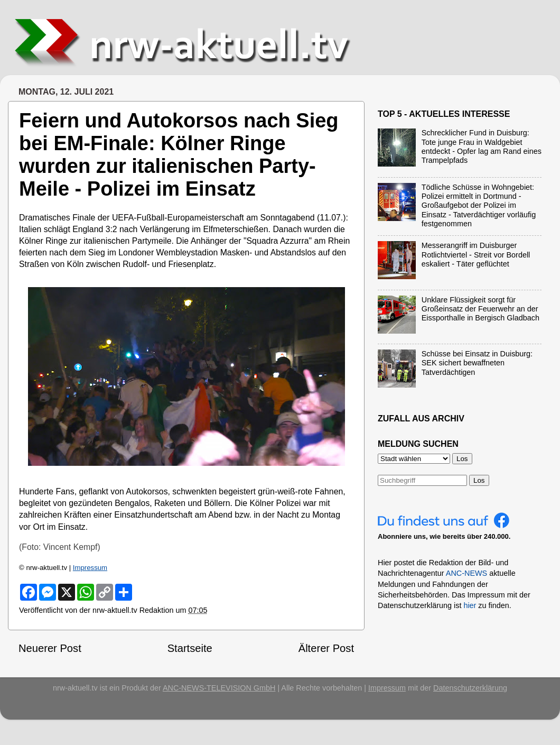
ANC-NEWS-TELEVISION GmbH (219, 688)
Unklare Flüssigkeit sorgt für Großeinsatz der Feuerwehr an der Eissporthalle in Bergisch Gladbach (480, 309)
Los (479, 480)
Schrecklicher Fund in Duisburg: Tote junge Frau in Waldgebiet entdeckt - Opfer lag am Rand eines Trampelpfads (482, 146)
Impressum (90, 568)
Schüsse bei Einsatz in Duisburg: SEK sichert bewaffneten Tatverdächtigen (477, 363)
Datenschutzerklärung (470, 688)
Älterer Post (326, 648)
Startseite (190, 648)
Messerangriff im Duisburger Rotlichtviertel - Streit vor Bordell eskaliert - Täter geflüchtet (476, 255)
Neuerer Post (50, 648)
